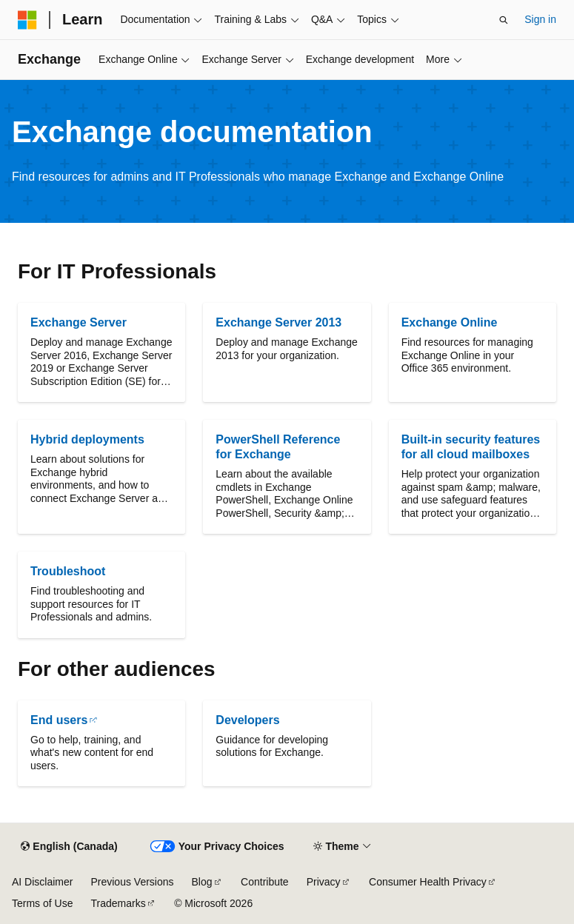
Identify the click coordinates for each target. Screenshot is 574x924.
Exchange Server (79, 322)
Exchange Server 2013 (278, 322)
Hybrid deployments (87, 439)
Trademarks (118, 903)
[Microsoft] (27, 20)
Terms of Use (42, 903)
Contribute (265, 882)
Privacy (324, 882)
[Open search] (504, 20)
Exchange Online (450, 322)
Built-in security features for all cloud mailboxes (471, 447)
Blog (202, 882)
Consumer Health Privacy (428, 882)
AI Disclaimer (42, 882)
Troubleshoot (68, 571)
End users (59, 720)
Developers (247, 720)
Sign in (540, 19)
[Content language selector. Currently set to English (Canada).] (69, 847)
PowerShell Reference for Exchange (278, 447)
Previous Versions (132, 882)
